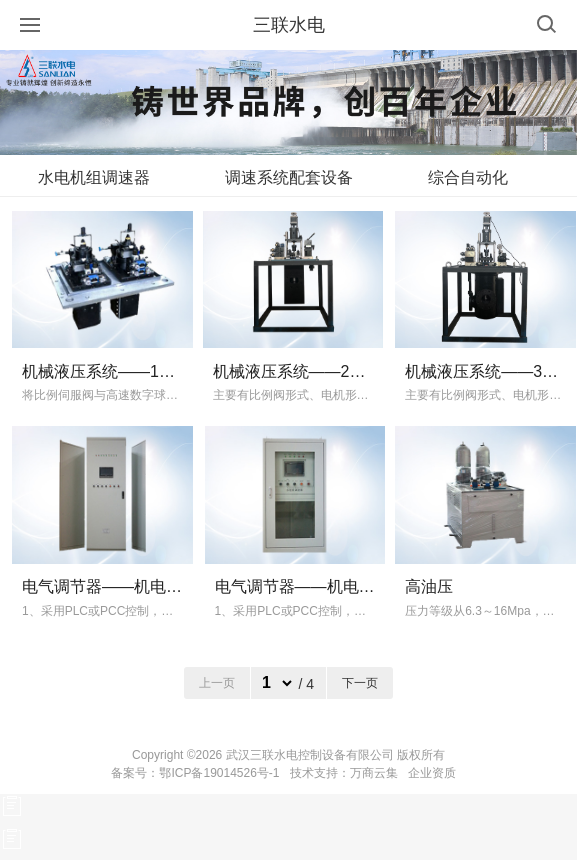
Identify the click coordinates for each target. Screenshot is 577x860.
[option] (288, 102)
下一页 (360, 683)
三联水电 (289, 25)
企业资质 (432, 773)
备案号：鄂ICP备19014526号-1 (195, 773)
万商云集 (374, 773)
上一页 (217, 683)
